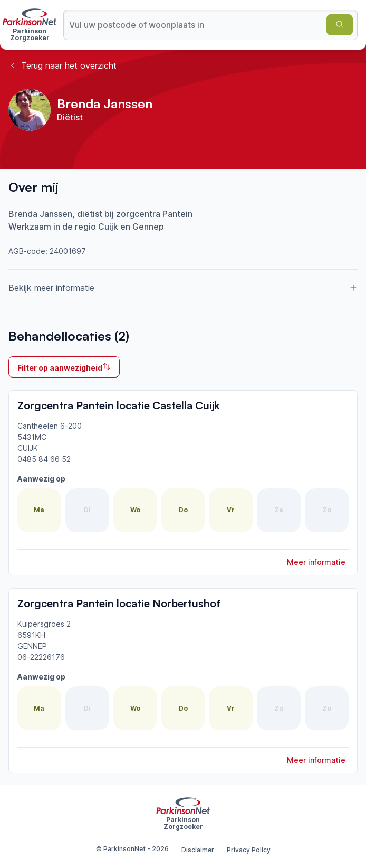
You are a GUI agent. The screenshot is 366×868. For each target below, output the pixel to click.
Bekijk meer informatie (183, 288)
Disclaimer (198, 850)
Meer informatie (316, 562)
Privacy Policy (249, 850)
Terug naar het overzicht (62, 65)
